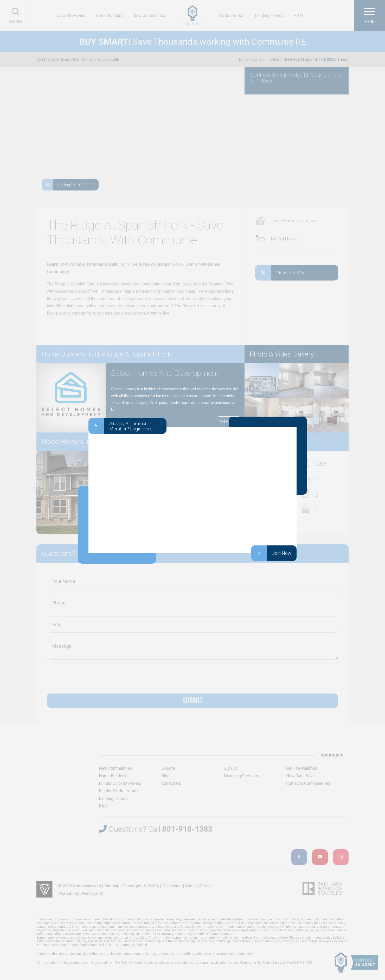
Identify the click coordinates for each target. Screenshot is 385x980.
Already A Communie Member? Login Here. (121, 426)
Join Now (271, 553)
